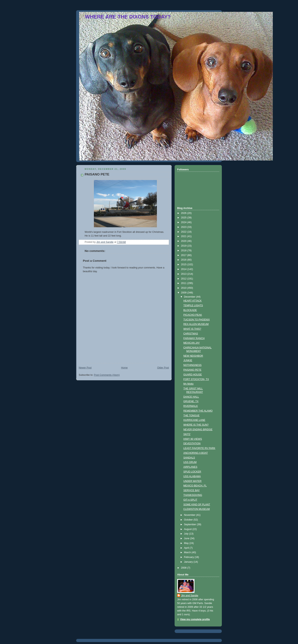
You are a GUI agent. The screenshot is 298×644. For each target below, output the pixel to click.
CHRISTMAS (191, 334)
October (189, 520)
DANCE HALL (191, 397)
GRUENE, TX (191, 401)
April (187, 548)
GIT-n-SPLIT (190, 500)
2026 (184, 213)
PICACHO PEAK (193, 315)
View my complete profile (195, 619)
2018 (184, 251)
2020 (184, 241)
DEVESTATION (192, 444)
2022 (184, 232)
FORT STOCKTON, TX (196, 379)
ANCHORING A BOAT (196, 453)
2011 (184, 283)
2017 (184, 255)
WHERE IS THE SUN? (196, 425)
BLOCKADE (190, 310)
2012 (184, 279)
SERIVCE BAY (192, 490)
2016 (184, 260)
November (190, 515)
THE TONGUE (192, 416)
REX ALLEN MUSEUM (196, 324)
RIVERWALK (191, 406)
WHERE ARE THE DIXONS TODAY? (128, 17)
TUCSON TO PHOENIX (197, 320)
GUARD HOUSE (193, 375)
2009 (184, 293)
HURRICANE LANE (194, 420)
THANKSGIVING (193, 495)
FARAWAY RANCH (194, 338)
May (187, 543)
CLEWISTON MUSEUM (197, 509)
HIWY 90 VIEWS (193, 439)
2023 (184, 227)
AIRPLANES (190, 467)
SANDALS (189, 458)
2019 (184, 246)
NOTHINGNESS (192, 365)
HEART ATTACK (193, 301)
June (187, 538)
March (188, 552)
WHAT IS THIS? (192, 329)
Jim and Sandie (190, 596)
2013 (184, 274)
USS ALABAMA (192, 476)
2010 (184, 288)
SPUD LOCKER (192, 472)
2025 (184, 218)
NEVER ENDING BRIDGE (198, 430)
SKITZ (187, 434)
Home (124, 368)
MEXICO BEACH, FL (195, 486)
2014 (184, 269)
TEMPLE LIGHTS (193, 305)
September (190, 524)
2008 (184, 568)
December (190, 297)
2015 (184, 264)
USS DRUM (190, 462)
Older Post (163, 368)
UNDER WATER (192, 481)
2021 (184, 236)
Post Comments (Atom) (107, 375)
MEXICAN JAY (192, 343)
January (189, 562)
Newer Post (85, 368)
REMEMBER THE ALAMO (198, 411)
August (188, 529)
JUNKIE (188, 360)
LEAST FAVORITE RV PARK (199, 448)
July (187, 534)
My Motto (189, 384)
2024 (184, 222)
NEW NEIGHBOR (193, 356)
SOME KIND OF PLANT (197, 505)
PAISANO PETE (192, 370)
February (189, 557)
